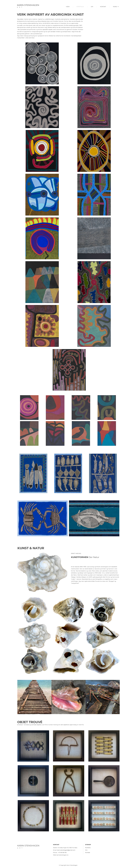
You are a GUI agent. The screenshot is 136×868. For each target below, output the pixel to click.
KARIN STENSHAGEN (28, 5)
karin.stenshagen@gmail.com (66, 850)
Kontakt (88, 853)
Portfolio (88, 848)
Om (86, 850)
